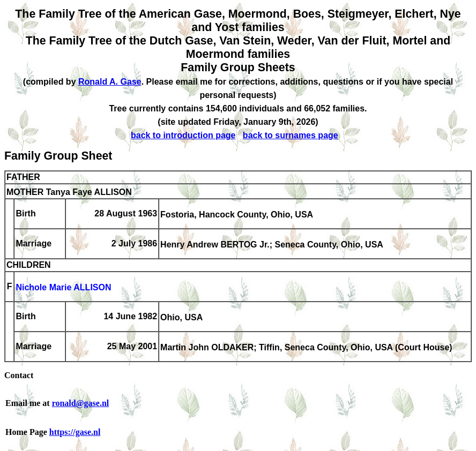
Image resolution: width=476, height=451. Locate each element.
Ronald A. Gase (110, 82)
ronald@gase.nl (81, 403)
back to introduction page (183, 135)
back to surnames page (291, 135)
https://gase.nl (75, 432)
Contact (19, 375)
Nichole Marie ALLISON (63, 287)
